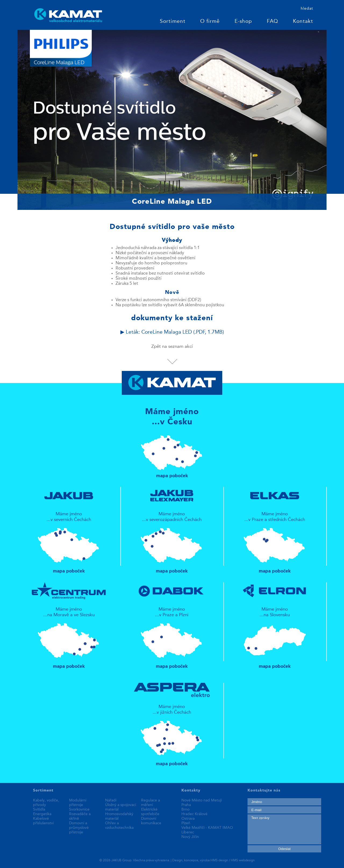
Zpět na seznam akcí (172, 347)
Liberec (188, 832)
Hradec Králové (194, 814)
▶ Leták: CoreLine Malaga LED (172, 332)
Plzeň (186, 823)
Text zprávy (284, 829)
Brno (185, 809)
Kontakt (303, 22)
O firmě (210, 22)
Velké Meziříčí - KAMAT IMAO (207, 828)
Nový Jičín (190, 837)
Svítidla (39, 809)
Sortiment (173, 22)
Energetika (42, 814)
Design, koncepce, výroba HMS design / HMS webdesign (214, 860)
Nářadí (111, 800)
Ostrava (188, 819)
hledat (307, 9)
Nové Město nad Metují (202, 800)
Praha (186, 805)
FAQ (273, 22)
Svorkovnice (79, 809)
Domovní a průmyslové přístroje (79, 828)
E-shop (243, 22)
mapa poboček (172, 454)
